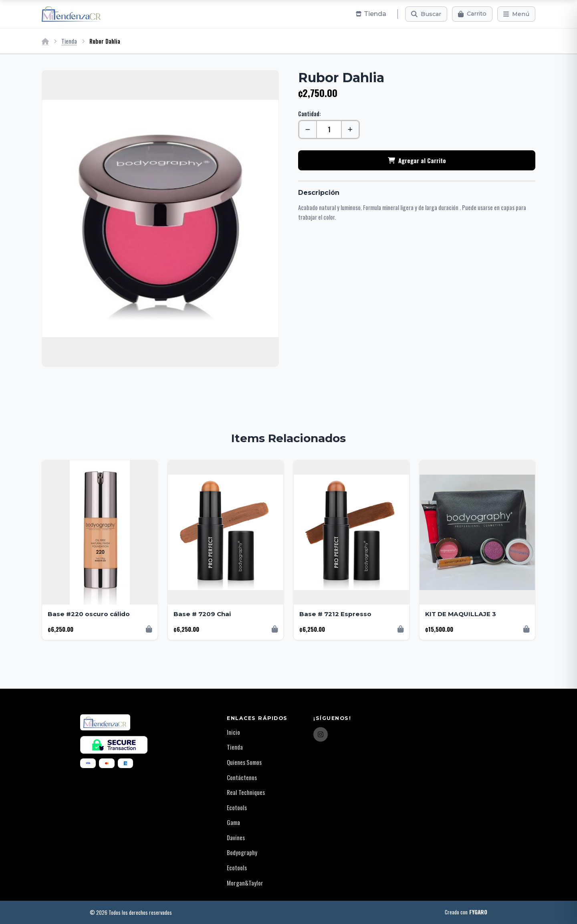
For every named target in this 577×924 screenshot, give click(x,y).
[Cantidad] (329, 129)
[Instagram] (321, 734)
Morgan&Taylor (245, 883)
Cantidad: (310, 114)
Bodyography (242, 852)
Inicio (233, 732)
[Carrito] (472, 14)
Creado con (466, 912)
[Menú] (516, 14)
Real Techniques (246, 792)
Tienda (69, 41)
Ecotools (237, 807)
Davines (236, 837)
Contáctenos (242, 777)
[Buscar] (426, 14)
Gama (233, 822)
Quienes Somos (244, 762)
